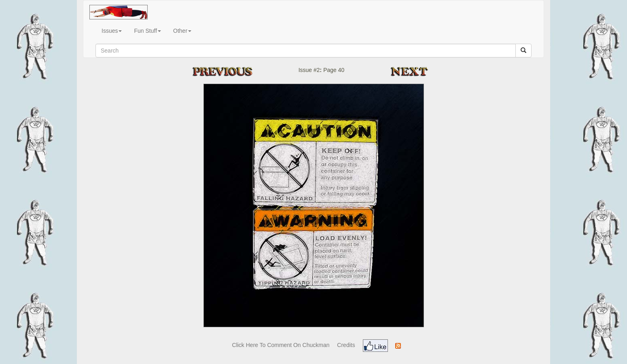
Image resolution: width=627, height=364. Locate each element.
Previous (231, 71)
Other (182, 31)
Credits (346, 345)
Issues (112, 31)
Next (412, 71)
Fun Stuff (147, 31)
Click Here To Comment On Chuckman (281, 345)
